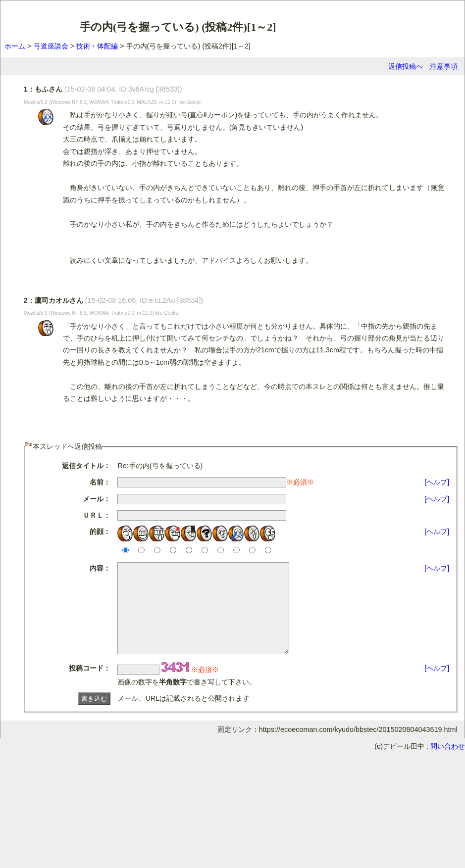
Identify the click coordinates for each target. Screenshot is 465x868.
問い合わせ (448, 764)
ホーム (15, 46)
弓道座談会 (51, 46)
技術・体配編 (97, 46)
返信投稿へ (406, 66)
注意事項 (444, 66)
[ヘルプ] (437, 482)
